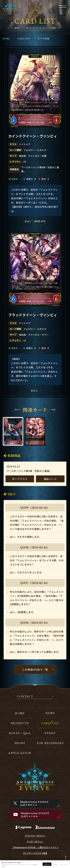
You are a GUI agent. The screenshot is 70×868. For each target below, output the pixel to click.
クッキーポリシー (35, 841)
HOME (6, 39)
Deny (56, 864)
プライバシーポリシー (35, 836)
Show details (63, 864)
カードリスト (20, 479)
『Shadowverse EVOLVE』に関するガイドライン (35, 847)
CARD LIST (24, 39)
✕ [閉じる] (68, 862)
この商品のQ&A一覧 (35, 669)
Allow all (47, 864)
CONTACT (25, 697)
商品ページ (50, 479)
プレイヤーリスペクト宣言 (35, 853)
